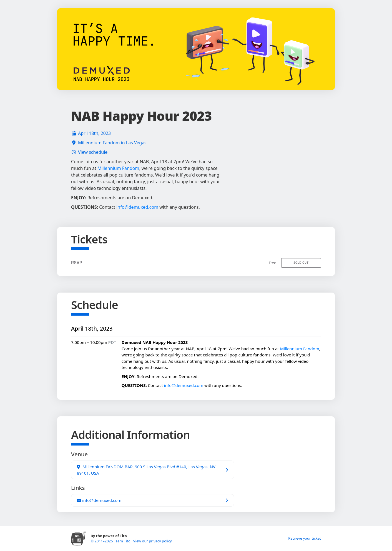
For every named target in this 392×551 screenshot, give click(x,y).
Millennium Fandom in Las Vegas (112, 143)
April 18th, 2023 (94, 133)
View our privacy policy (153, 541)
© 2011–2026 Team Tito (111, 541)
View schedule (93, 152)
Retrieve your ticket (305, 538)
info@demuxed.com (137, 207)
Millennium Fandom (118, 168)
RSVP (77, 263)
